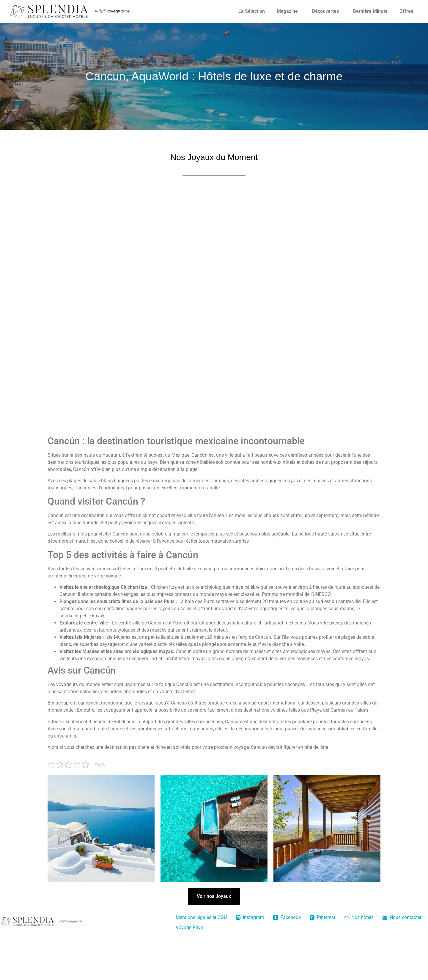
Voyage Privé (189, 927)
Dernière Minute (370, 11)
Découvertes (325, 11)
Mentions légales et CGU (201, 917)
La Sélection (252, 11)
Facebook (287, 917)
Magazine (287, 11)
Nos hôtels (359, 917)
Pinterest (322, 917)
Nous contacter (402, 917)
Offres (406, 11)
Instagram (250, 917)
